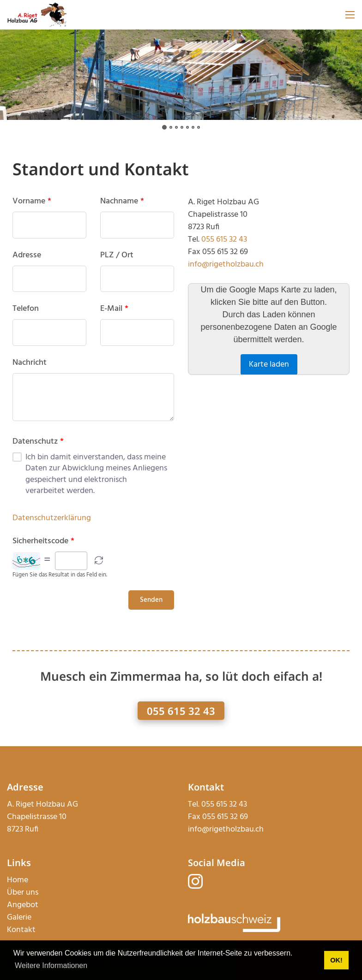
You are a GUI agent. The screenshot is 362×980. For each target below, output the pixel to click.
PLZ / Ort (117, 255)
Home (18, 880)
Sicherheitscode (43, 541)
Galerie (19, 918)
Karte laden (269, 365)
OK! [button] (336, 960)
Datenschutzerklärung (52, 518)
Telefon (26, 309)
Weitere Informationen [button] (51, 965)
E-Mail (114, 309)
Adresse (27, 255)
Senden (151, 600)
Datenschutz (38, 442)
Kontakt (21, 930)
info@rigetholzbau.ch (226, 264)
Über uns (23, 893)
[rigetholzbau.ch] (37, 15)
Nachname (122, 202)
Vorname (32, 202)
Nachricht (30, 363)
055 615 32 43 (224, 240)
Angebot (23, 905)
